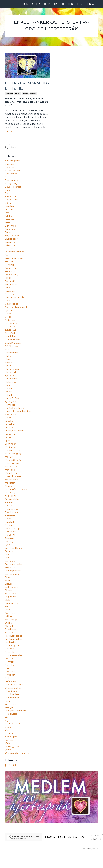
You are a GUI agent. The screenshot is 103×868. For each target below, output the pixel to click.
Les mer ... (10, 132)
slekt (8, 612)
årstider (9, 755)
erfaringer (10, 248)
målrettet (10, 492)
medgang (10, 455)
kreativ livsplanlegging (18, 418)
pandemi (10, 512)
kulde (8, 425)
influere (18, 94)
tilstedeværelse (14, 668)
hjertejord (10, 378)
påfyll (8, 528)
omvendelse (12, 508)
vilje (7, 735)
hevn (8, 365)
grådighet (10, 341)
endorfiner (11, 231)
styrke (8, 635)
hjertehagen (12, 375)
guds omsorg (13, 345)
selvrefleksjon (13, 585)
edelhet (9, 218)
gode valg (11, 338)
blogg (8, 195)
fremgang (11, 288)
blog (7, 191)
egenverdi (11, 221)
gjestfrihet (11, 315)
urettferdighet (13, 702)
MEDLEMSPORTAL (41, 4)
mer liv (9, 465)
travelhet (10, 678)
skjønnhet (11, 608)
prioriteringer (12, 518)
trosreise (10, 685)
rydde (9, 555)
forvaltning (11, 275)
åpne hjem (11, 752)
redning (10, 535)
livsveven (10, 441)
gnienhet (10, 325)
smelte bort (12, 615)
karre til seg (12, 405)
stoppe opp (12, 632)
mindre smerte (13, 468)
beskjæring (11, 185)
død (7, 215)
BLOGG (71, 4)
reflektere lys (13, 538)
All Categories (13, 161)
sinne (8, 592)
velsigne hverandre (16, 725)
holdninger (11, 388)
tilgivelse (10, 665)
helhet (9, 361)
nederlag (10, 502)
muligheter (11, 481)
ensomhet (11, 245)
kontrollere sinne (15, 415)
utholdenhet (12, 708)
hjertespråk (11, 385)
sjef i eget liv (12, 598)
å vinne (9, 748)
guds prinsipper (14, 348)
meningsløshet (13, 458)
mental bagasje (14, 461)
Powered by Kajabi (90, 864)
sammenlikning (14, 558)
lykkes (9, 445)
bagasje (9, 165)
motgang (10, 478)
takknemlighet (13, 652)
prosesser (10, 525)
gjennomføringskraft (16, 311)
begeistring (11, 175)
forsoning (10, 271)
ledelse (25, 94)
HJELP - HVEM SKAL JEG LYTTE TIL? (24, 86)
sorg (7, 622)
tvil (7, 692)
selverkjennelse (14, 575)
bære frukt (11, 198)
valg (7, 715)
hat (7, 355)
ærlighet (10, 758)
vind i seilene (13, 738)
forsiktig (10, 268)
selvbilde (10, 572)
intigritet (10, 401)
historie (9, 368)
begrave (10, 178)
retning (9, 552)
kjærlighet (11, 408)
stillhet (9, 628)
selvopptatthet (13, 582)
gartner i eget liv (15, 301)
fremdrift (10, 285)
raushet (10, 532)
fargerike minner (15, 255)
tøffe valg (10, 695)
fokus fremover (14, 261)
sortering (10, 625)
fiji (7, 258)
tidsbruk (10, 662)
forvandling (12, 278)
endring (9, 235)
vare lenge (11, 718)
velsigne (10, 722)
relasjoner (11, 545)
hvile (8, 391)
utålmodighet (13, 712)
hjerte (8, 371)
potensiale (11, 515)
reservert (10, 548)
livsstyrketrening (14, 438)
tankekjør (10, 655)
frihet (8, 291)
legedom (10, 431)
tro (7, 682)
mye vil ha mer (13, 485)
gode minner (12, 331)
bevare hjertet (13, 188)
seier (8, 568)
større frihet (12, 638)
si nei (8, 588)
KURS (80, 4)
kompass (10, 411)
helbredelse (12, 358)
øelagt (9, 765)
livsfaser (10, 435)
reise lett (10, 542)
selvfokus (10, 578)
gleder (9, 321)
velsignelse (11, 728)
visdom (9, 742)
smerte (9, 618)
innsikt (9, 398)
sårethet (10, 645)
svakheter (11, 642)
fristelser (10, 295)
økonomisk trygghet (17, 768)
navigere (33, 94)
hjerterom (11, 381)
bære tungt (12, 201)
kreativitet (11, 421)
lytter (8, 448)
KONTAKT (91, 4)
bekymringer (12, 181)
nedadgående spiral (16, 498)
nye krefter (11, 505)
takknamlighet (13, 648)
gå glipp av (11, 351)
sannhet (10, 562)
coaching (10, 208)
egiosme (10, 225)
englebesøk (11, 241)
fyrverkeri (10, 298)
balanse (9, 168)
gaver (8, 305)
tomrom (10, 675)
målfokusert (12, 488)
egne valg (11, 228)
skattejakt (11, 605)
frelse (8, 281)
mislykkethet (12, 471)
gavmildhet (11, 308)
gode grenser (13, 328)
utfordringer (12, 705)
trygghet (10, 688)
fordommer (12, 265)
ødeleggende (13, 762)
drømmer (10, 211)
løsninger (10, 451)
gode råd (9, 94)
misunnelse (11, 475)
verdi (8, 732)
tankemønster (13, 658)
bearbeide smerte (15, 171)
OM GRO (59, 4)
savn (8, 565)
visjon (8, 745)
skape (8, 602)
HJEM (25, 4)
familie (9, 251)
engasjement (12, 238)
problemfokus (13, 522)
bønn (8, 205)
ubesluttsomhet (14, 698)
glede (8, 318)
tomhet (9, 672)
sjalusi (9, 595)
